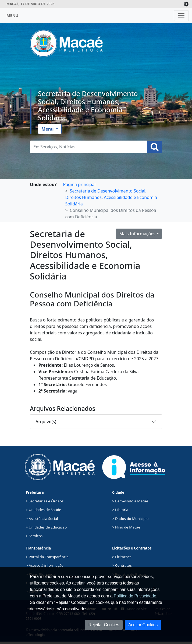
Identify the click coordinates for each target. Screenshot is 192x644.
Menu (48, 129)
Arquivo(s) (46, 422)
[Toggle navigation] (181, 16)
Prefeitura (35, 492)
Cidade (118, 492)
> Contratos (122, 565)
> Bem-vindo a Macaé (130, 501)
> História (120, 510)
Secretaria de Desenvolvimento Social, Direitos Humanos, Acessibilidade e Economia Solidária (88, 106)
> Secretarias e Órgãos (45, 501)
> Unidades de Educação (46, 527)
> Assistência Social (42, 519)
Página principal (79, 184)
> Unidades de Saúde (44, 510)
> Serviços (34, 536)
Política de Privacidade (135, 596)
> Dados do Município (130, 519)
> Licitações (122, 557)
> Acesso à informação (45, 565)
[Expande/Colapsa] (186, 4)
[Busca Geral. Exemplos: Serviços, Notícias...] (89, 147)
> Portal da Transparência (47, 557)
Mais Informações (137, 234)
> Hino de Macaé (126, 527)
